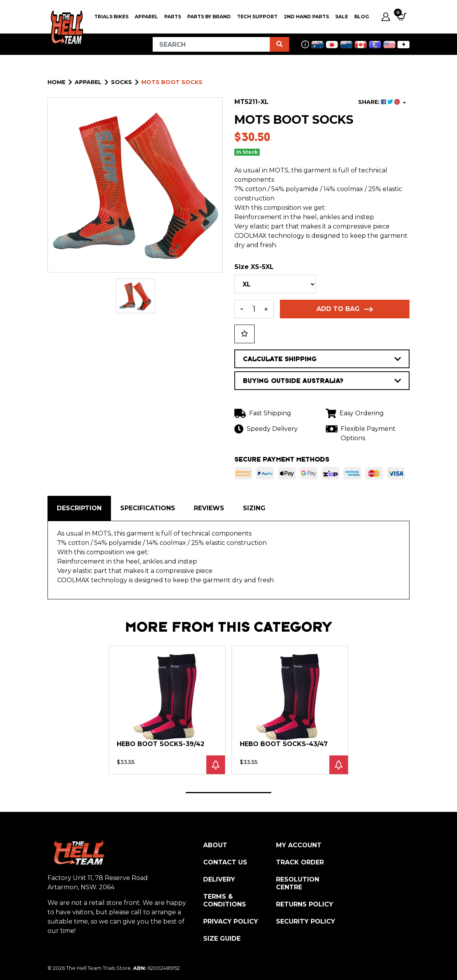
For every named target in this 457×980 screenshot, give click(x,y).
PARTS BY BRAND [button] (209, 17)
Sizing (254, 508)
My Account (299, 845)
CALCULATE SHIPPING (322, 359)
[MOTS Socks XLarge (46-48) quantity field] (254, 309)
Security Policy (306, 921)
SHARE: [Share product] (380, 102)
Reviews (209, 508)
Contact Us (225, 862)
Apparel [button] (146, 17)
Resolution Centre (298, 883)
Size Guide (222, 939)
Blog (362, 17)
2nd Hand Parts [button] (306, 17)
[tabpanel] (167, 710)
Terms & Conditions (225, 900)
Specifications (148, 508)
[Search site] (279, 44)
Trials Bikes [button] (111, 17)
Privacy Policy (231, 921)
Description (79, 508)
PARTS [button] (173, 17)
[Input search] (211, 44)
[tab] (79, 508)
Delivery (219, 879)
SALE (342, 17)
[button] (244, 334)
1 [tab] (229, 793)
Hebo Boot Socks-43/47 (284, 744)
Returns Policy (305, 904)
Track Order (300, 862)
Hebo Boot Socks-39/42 (161, 744)
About (215, 845)
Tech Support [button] (257, 17)
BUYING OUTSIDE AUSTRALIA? (322, 381)
